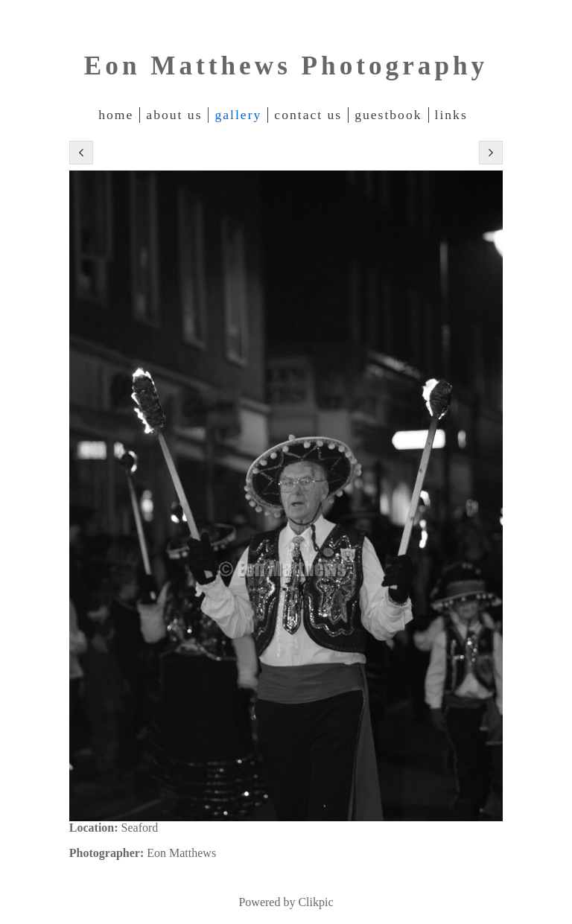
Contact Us (308, 115)
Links (451, 115)
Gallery (238, 115)
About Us (174, 115)
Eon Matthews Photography (286, 66)
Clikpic (315, 902)
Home (116, 115)
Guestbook (388, 115)
